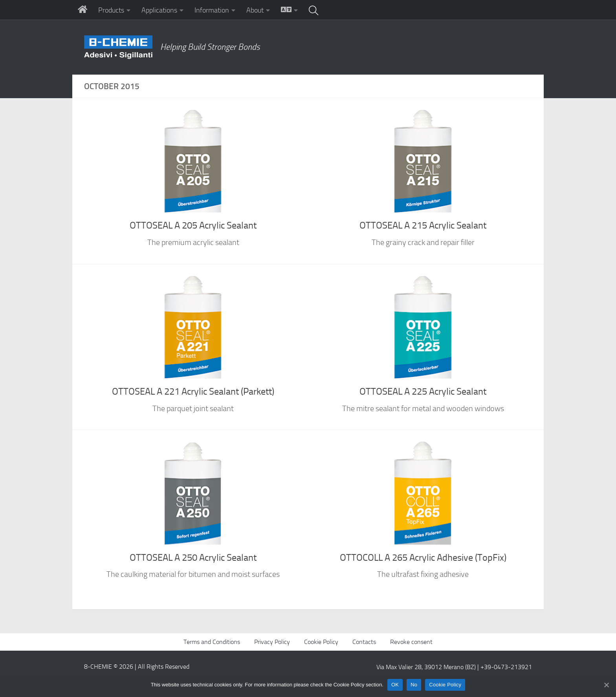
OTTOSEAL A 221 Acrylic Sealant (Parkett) (193, 391)
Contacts (364, 642)
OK (395, 685)
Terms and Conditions (212, 642)
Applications (159, 10)
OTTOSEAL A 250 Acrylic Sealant (193, 558)
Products (111, 10)
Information (212, 10)
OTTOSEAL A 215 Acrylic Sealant (423, 225)
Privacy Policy (272, 642)
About (255, 10)
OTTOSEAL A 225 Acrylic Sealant (423, 391)
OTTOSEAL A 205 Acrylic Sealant (193, 225)
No (414, 685)
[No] (606, 685)
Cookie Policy (321, 642)
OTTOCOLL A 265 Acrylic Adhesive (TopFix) (423, 558)
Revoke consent (411, 642)
